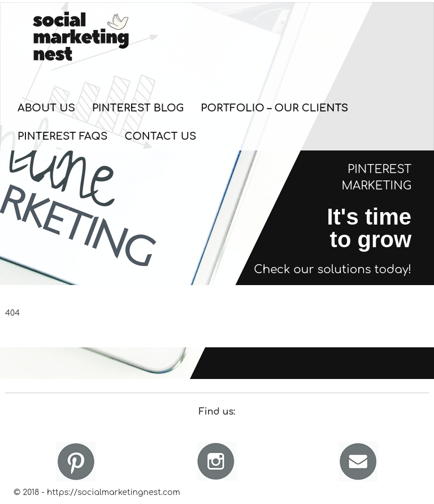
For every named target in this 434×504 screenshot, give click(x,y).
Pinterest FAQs (62, 136)
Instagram (217, 462)
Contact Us (160, 136)
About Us (46, 108)
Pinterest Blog (138, 108)
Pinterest (76, 462)
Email (358, 462)
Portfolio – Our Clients (274, 108)
